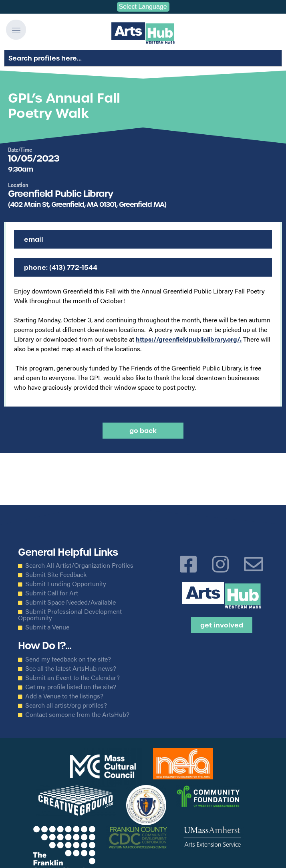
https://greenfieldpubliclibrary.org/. (189, 339)
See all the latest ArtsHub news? (71, 668)
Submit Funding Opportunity (66, 584)
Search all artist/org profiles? (66, 705)
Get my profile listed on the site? (71, 687)
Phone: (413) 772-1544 (61, 267)
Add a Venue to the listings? (64, 696)
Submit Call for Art (52, 593)
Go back (143, 431)
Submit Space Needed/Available (70, 602)
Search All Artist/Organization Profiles (79, 565)
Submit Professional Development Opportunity (70, 615)
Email (34, 239)
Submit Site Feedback (56, 575)
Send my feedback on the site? (68, 659)
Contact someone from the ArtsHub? (77, 714)
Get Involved (222, 625)
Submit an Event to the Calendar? (73, 678)
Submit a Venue (47, 627)
